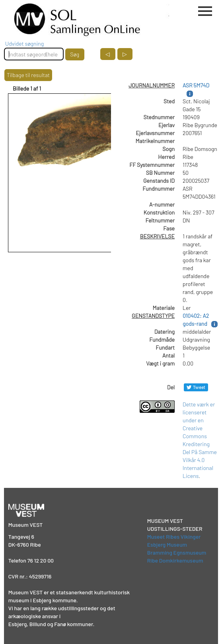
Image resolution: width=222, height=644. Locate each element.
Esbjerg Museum (167, 544)
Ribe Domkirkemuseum (175, 560)
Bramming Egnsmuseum (177, 552)
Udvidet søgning (24, 44)
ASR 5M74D (196, 85)
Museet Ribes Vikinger (174, 537)
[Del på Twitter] (196, 387)
